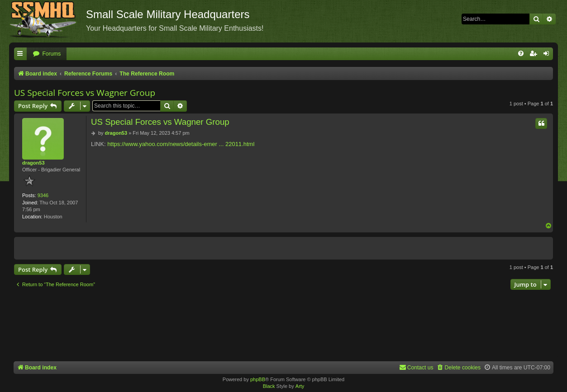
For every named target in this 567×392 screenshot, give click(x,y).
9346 (43, 195)
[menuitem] (47, 54)
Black (269, 386)
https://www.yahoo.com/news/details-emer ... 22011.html (181, 144)
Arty (300, 386)
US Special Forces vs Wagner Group (85, 93)
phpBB (258, 379)
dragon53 (33, 163)
